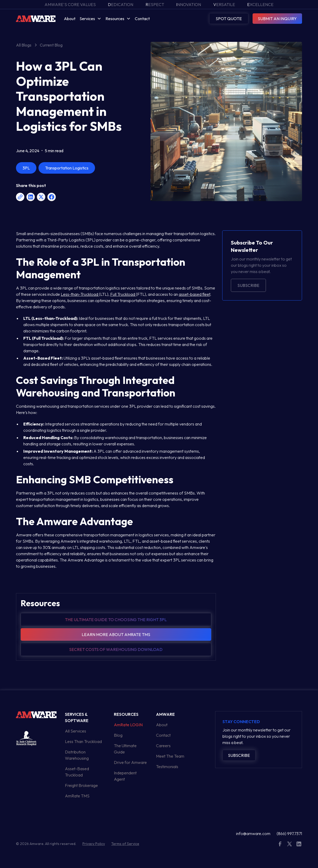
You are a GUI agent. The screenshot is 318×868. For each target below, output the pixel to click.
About (70, 19)
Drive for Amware (130, 762)
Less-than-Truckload (80, 294)
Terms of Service (125, 844)
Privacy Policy (94, 844)
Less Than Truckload (83, 741)
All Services (76, 731)
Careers (163, 746)
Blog (118, 735)
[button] (90, 19)
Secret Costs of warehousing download (116, 649)
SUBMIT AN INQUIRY (277, 19)
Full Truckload (123, 294)
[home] (36, 18)
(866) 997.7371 (289, 833)
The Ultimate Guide (125, 749)
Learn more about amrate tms (116, 634)
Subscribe (248, 285)
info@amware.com (253, 833)
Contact (142, 19)
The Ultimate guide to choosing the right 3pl (116, 620)
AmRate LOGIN (128, 725)
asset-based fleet (194, 294)
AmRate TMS (77, 796)
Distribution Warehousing (77, 755)
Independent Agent (125, 776)
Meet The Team (170, 756)
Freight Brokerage (81, 785)
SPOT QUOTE (229, 19)
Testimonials (167, 767)
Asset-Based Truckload (77, 772)
